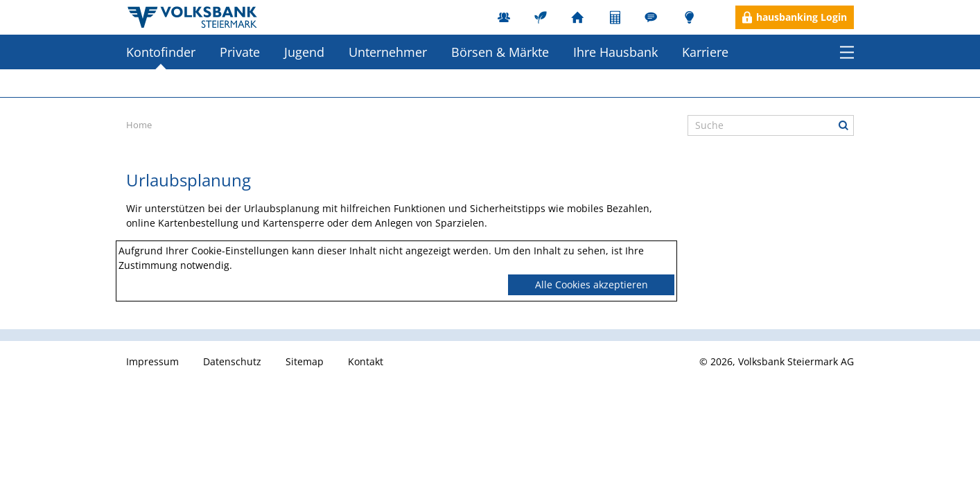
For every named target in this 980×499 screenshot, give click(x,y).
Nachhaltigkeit (542, 17)
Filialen (579, 17)
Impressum (152, 361)
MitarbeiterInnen (506, 17)
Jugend (304, 52)
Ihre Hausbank (615, 52)
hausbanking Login (802, 17)
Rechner (616, 17)
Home (139, 125)
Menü (847, 52)
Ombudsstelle (653, 17)
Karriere (705, 52)
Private (240, 52)
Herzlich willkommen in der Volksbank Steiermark (193, 17)
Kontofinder (161, 52)
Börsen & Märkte (500, 52)
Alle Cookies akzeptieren (592, 284)
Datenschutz (232, 361)
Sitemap (305, 361)
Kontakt (366, 361)
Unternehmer (388, 52)
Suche (843, 125)
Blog (689, 17)
